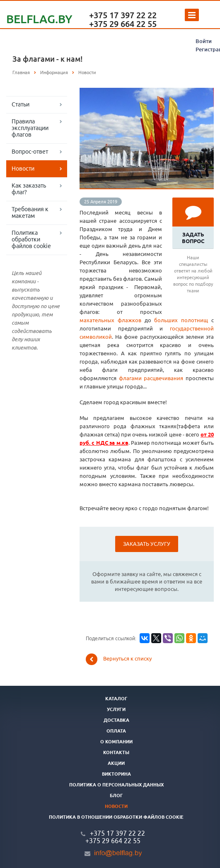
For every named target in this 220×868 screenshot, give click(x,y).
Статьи (21, 104)
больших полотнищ (181, 320)
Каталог (116, 699)
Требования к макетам (30, 212)
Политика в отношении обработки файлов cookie (116, 817)
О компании (116, 742)
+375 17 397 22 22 (123, 15)
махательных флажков (110, 320)
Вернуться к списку (119, 659)
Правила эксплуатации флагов (30, 128)
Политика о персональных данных (116, 785)
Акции (116, 763)
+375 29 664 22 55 (123, 24)
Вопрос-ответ (30, 152)
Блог (116, 796)
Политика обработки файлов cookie (31, 239)
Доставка (116, 720)
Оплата (116, 731)
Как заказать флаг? (29, 189)
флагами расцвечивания (151, 378)
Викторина (116, 774)
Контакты (116, 752)
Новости (23, 169)
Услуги (116, 709)
